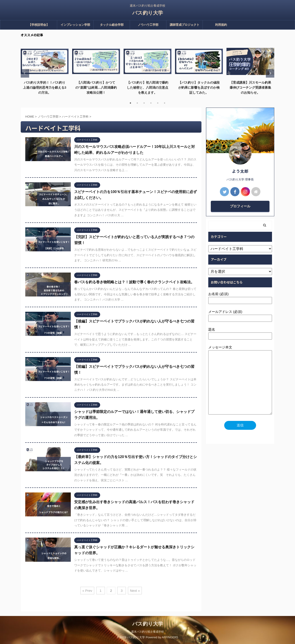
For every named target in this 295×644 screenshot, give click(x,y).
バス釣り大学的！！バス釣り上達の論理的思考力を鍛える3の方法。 (45, 87)
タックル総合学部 (112, 25)
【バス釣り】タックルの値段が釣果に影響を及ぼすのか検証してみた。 (199, 87)
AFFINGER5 (170, 637)
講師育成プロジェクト (185, 25)
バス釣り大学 (148, 13)
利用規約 (221, 25)
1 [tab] (130, 103)
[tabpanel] (45, 71)
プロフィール (240, 206)
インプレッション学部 (75, 25)
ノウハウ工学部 (148, 25)
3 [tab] (144, 103)
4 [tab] (151, 103)
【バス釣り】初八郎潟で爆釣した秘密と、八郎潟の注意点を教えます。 (147, 87)
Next (270, 73)
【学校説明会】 (39, 25)
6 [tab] (165, 103)
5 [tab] (158, 103)
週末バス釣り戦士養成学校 (147, 632)
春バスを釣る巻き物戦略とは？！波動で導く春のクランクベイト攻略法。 (134, 282)
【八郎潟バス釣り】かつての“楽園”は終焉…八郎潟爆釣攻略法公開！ (96, 87)
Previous (25, 73)
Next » (135, 591)
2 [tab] (137, 103)
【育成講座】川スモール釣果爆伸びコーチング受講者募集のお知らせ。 (250, 87)
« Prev (87, 591)
